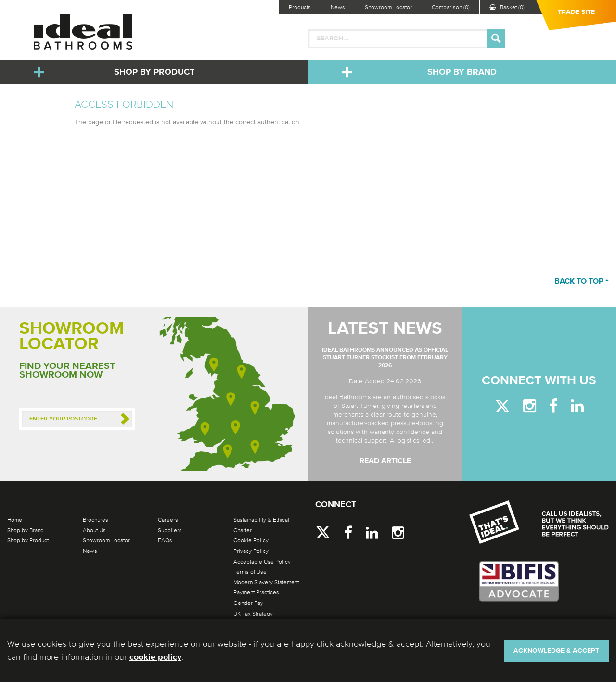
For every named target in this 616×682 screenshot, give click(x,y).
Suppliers (170, 530)
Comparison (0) (451, 7)
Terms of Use (250, 572)
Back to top (582, 282)
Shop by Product (154, 72)
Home (15, 520)
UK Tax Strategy (253, 614)
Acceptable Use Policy (262, 562)
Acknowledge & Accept (556, 651)
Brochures (96, 520)
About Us (94, 530)
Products (300, 7)
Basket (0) (507, 7)
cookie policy (155, 657)
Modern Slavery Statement (266, 582)
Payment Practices (256, 592)
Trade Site (576, 12)
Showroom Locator (388, 7)
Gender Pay (248, 603)
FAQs (165, 540)
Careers (168, 520)
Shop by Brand (462, 72)
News (338, 7)
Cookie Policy (251, 540)
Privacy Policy (251, 551)
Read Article (385, 461)
